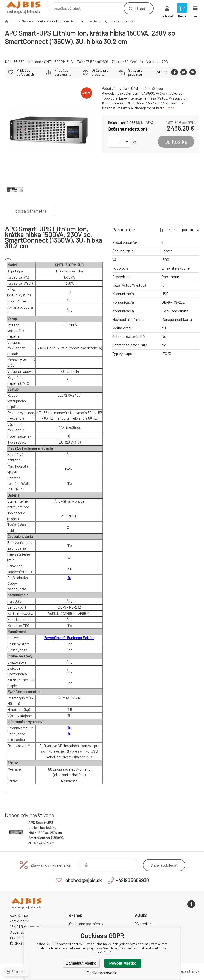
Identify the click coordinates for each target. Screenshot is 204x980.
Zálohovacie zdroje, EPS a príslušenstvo (107, 21)
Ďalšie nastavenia (102, 973)
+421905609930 (132, 880)
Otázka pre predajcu (100, 72)
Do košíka (176, 142)
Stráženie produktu (135, 72)
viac (171, 108)
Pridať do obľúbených (25, 72)
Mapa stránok (188, 971)
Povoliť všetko (123, 963)
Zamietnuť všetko (81, 963)
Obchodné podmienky (86, 924)
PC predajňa (144, 924)
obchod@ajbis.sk (83, 880)
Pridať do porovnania (63, 72)
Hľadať (140, 8)
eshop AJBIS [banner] (27, 7)
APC (165, 62)
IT (15, 21)
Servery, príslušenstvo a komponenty (48, 21)
